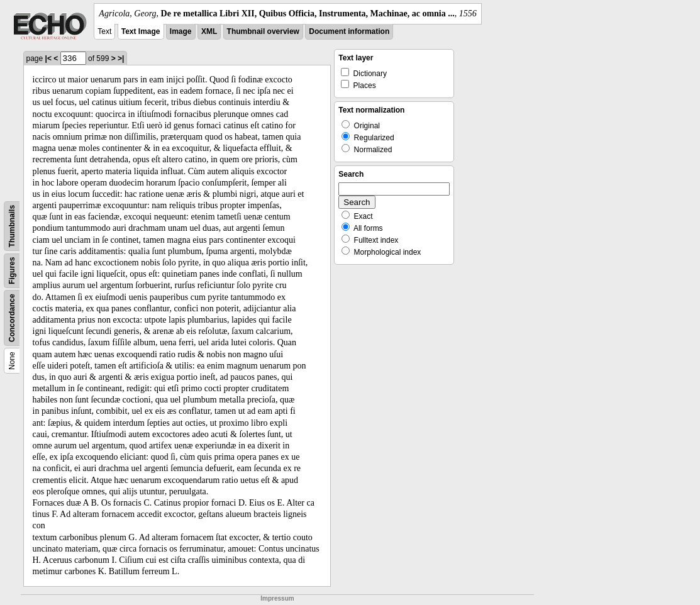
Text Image (141, 31)
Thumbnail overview (263, 31)
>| (121, 58)
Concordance (12, 318)
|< (48, 58)
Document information (349, 31)
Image (181, 31)
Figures (12, 271)
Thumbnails (12, 226)
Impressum (277, 598)
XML (209, 31)
